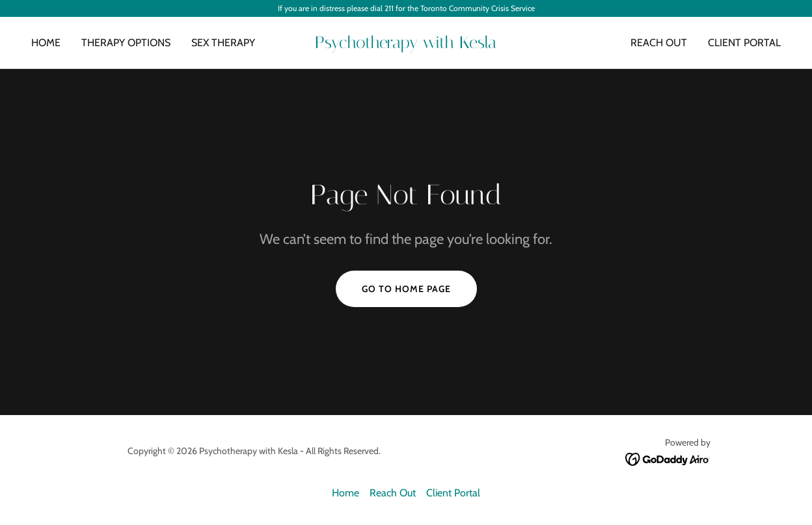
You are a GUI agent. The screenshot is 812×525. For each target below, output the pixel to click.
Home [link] (46, 43)
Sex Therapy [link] (223, 43)
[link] (406, 45)
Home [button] (345, 493)
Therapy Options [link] (126, 43)
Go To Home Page (406, 289)
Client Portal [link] (744, 43)
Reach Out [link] (659, 43)
